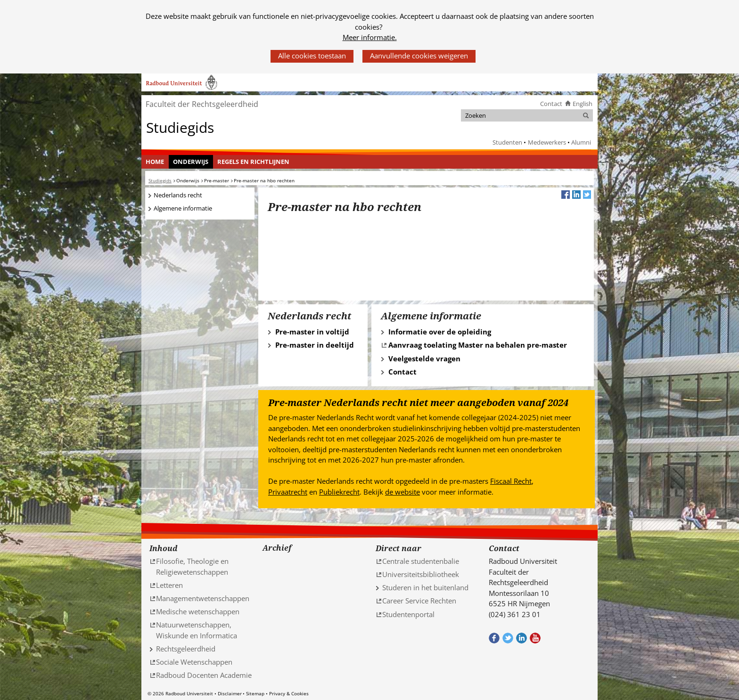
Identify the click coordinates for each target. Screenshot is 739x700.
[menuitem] (155, 162)
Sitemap (255, 693)
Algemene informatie (183, 208)
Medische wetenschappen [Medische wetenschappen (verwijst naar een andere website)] (198, 611)
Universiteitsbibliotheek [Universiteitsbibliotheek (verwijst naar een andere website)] (421, 574)
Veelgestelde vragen (424, 358)
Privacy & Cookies (289, 693)
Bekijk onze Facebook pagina (494, 638)
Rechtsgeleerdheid (186, 649)
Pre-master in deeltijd (315, 345)
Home (155, 162)
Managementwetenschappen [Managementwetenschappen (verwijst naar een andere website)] (203, 598)
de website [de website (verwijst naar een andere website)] (402, 492)
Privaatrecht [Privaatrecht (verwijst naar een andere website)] (288, 492)
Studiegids (180, 127)
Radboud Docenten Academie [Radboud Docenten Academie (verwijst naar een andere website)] (204, 675)
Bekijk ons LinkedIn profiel (521, 638)
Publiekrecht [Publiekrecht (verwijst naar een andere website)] (339, 492)
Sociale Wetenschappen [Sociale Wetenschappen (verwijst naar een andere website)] (194, 662)
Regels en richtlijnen (253, 162)
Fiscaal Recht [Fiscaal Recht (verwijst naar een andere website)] (511, 481)
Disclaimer (230, 693)
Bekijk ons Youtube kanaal (535, 638)
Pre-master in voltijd (312, 332)
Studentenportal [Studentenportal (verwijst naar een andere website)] (408, 614)
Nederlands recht (178, 195)
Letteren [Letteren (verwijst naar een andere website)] (169, 585)
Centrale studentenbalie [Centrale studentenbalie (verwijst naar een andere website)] (421, 561)
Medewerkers (547, 142)
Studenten (507, 142)
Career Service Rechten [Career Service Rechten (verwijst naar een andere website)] (419, 601)
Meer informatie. (370, 37)
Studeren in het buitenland (425, 587)
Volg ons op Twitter (508, 638)
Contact (551, 104)
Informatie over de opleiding (440, 332)
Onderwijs (191, 162)
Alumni (581, 142)
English (583, 104)
